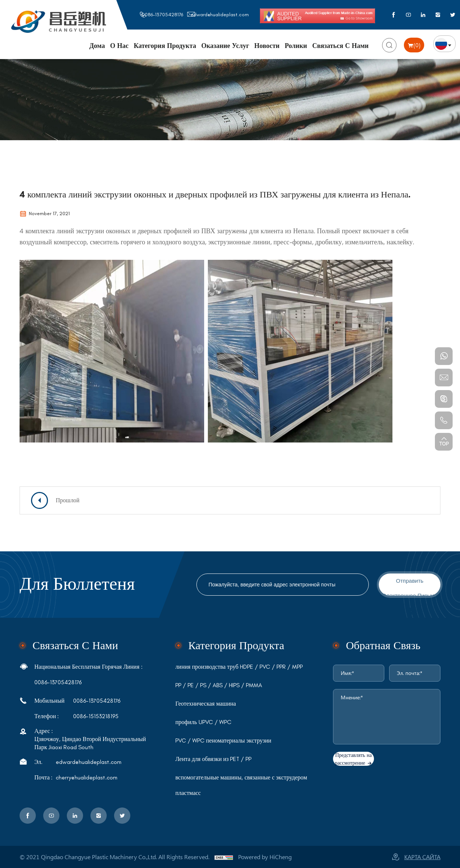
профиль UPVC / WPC (203, 722)
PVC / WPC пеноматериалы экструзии (223, 741)
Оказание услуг (225, 46)
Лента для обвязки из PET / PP (214, 759)
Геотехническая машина (206, 704)
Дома (97, 46)
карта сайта (422, 857)
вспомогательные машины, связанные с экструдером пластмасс (241, 785)
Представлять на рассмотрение (353, 759)
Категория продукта (165, 46)
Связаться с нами (341, 46)
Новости (267, 46)
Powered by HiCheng (265, 857)
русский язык (444, 44)
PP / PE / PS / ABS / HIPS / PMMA (219, 685)
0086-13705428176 (162, 15)
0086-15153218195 (96, 716)
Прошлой (68, 500)
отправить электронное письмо (410, 587)
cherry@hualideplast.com (87, 778)
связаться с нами (75, 645)
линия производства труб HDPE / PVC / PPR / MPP (239, 667)
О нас (119, 46)
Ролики (296, 46)
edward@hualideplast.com (220, 15)
